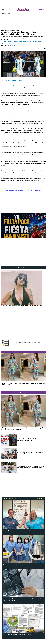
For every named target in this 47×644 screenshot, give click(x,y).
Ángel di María (6, 80)
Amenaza (20, 80)
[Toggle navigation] (3, 10)
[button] (5, 371)
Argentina (14, 80)
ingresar (42, 9)
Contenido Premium (24, 267)
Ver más (39, 498)
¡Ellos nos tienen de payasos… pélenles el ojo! (28, 343)
